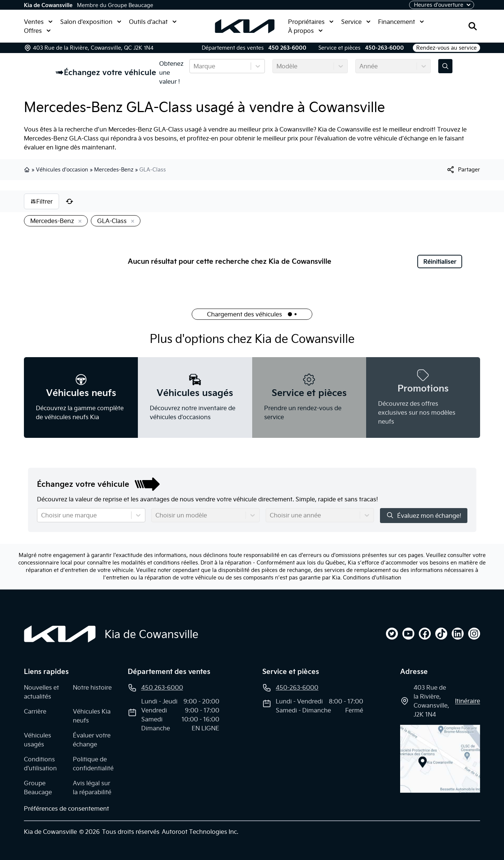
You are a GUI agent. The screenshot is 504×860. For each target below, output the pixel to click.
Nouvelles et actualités (41, 692)
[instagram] (474, 634)
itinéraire (468, 701)
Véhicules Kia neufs (92, 716)
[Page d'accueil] (60, 634)
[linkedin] (458, 634)
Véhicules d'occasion (62, 170)
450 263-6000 (287, 48)
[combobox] (194, 66)
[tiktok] (441, 634)
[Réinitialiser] (69, 201)
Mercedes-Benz (114, 170)
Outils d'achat (153, 22)
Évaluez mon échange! (424, 515)
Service (356, 22)
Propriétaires (311, 22)
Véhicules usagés (38, 740)
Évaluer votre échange (92, 740)
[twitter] (392, 634)
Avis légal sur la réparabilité (92, 788)
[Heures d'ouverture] (442, 5)
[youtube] (408, 634)
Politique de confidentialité (93, 764)
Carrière (35, 711)
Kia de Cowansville (48, 5)
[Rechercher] (473, 26)
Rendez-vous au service (446, 48)
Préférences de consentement (67, 808)
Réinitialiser (440, 262)
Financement (401, 22)
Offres (37, 31)
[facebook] (425, 634)
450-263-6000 (384, 48)
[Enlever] (78, 222)
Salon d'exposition (91, 22)
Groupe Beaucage (38, 788)
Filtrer (41, 201)
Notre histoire (92, 687)
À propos (305, 31)
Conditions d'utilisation (372, 578)
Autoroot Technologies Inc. (200, 832)
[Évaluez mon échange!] (445, 66)
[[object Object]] (463, 170)
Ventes (38, 22)
